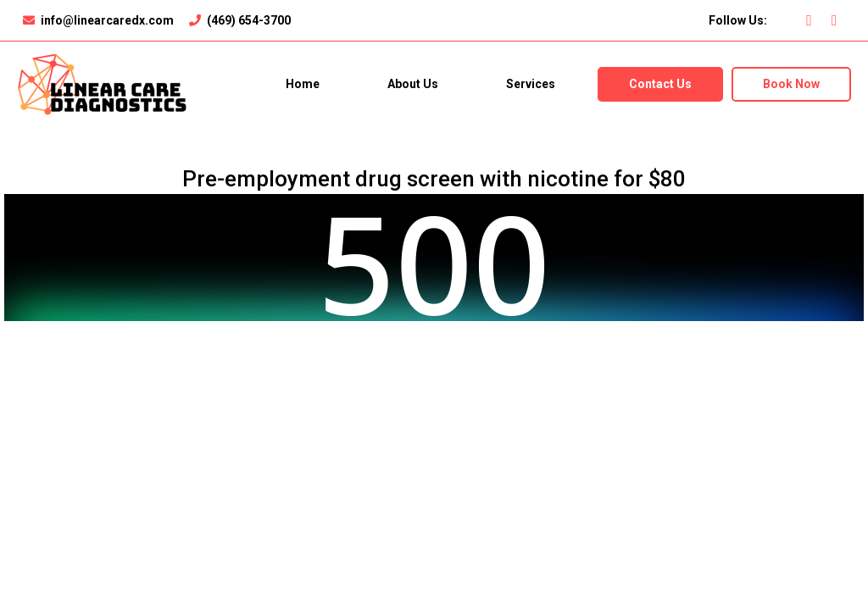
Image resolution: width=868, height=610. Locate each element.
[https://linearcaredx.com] (102, 83)
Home (303, 84)
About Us (413, 84)
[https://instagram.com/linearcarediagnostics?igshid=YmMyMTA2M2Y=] (839, 20)
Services (531, 84)
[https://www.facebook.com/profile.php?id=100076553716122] (813, 20)
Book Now (791, 84)
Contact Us (660, 84)
